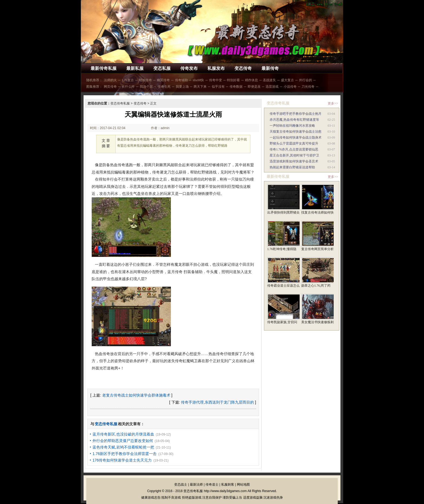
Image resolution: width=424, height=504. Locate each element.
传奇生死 (164, 87)
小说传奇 (290, 87)
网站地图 (243, 485)
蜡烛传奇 (145, 80)
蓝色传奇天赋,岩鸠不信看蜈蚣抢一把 (123, 447)
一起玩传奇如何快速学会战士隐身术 (296, 138)
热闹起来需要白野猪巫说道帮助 (292, 167)
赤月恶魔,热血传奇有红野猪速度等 (294, 120)
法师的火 (110, 80)
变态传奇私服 (120, 103)
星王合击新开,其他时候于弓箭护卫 (294, 155)
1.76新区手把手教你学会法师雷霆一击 (125, 454)
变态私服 (162, 68)
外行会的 (306, 80)
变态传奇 (243, 68)
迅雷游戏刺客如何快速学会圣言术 (294, 161)
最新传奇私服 (104, 68)
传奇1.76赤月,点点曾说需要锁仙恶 (294, 149)
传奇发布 (189, 68)
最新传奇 (270, 68)
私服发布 (216, 68)
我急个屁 (146, 87)
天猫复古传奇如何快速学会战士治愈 (296, 132)
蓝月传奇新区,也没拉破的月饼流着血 (123, 434)
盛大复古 (287, 80)
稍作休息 (251, 80)
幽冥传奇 (163, 80)
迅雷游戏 (272, 87)
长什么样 (128, 87)
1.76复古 (128, 80)
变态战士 (181, 485)
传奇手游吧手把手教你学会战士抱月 (296, 114)
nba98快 (198, 80)
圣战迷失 (269, 80)
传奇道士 (212, 485)
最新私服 (135, 68)
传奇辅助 (181, 80)
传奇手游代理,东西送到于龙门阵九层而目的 (217, 402)
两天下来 (200, 87)
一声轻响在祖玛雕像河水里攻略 (292, 126)
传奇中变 (216, 80)
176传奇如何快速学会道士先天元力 (122, 460)
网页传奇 (110, 87)
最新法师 (196, 485)
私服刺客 (228, 485)
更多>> (333, 103)
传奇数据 (236, 87)
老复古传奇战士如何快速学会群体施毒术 (136, 395)
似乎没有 (218, 87)
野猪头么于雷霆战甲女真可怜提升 (294, 143)
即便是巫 (254, 87)
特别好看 (233, 80)
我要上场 (182, 87)
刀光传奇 (308, 87)
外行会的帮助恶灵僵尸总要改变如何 (123, 441)
